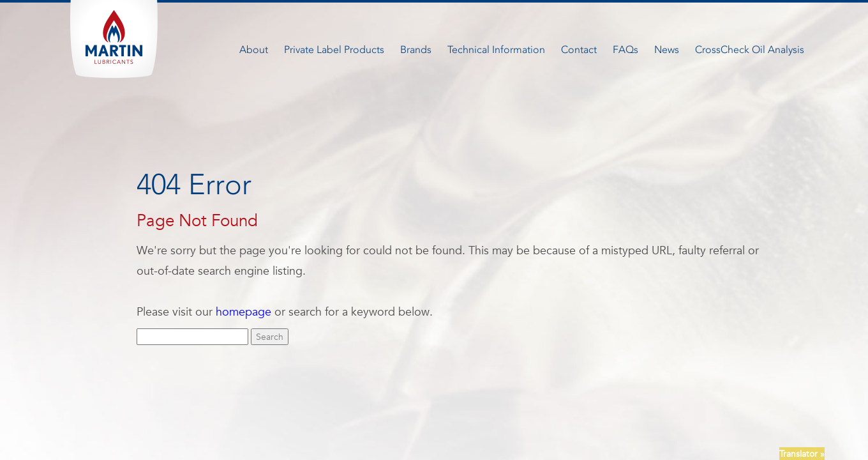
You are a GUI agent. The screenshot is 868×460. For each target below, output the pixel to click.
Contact (579, 50)
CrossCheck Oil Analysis (750, 50)
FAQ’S (425, 409)
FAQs (625, 50)
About (254, 50)
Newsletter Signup (485, 409)
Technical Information (496, 50)
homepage (243, 311)
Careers (387, 409)
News (667, 50)
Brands (416, 50)
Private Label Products (334, 50)
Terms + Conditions (571, 409)
